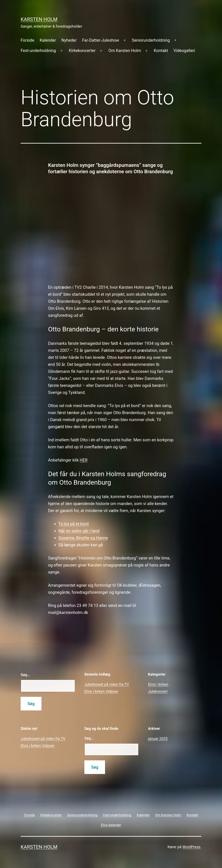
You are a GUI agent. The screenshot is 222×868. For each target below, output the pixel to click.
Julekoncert (158, 691)
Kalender (48, 40)
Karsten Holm (39, 19)
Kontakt (161, 51)
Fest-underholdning (38, 51)
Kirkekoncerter (82, 51)
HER (84, 460)
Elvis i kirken (158, 684)
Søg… (25, 675)
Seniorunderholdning (151, 40)
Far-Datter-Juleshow (101, 40)
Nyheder (69, 40)
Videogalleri (184, 51)
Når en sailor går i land (79, 531)
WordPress (191, 847)
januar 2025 (158, 739)
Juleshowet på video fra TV (107, 684)
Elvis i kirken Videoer (101, 691)
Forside (27, 40)
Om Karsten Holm (125, 51)
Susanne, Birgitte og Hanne (83, 538)
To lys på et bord (74, 524)
